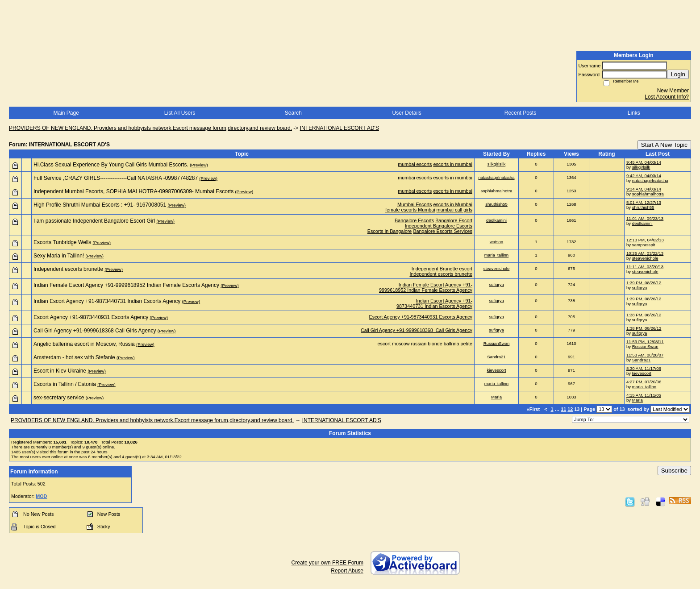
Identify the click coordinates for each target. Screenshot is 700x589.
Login (678, 74)
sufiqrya (496, 284)
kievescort (496, 370)
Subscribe (674, 471)
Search (293, 113)
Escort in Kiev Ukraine (60, 371)
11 (563, 409)
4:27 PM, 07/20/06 (644, 382)
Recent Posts (520, 113)
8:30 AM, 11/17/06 (644, 368)
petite (467, 344)
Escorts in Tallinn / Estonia (65, 384)
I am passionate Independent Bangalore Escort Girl (94, 221)
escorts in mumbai (453, 164)
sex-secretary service (59, 398)
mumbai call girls (454, 210)
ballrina (452, 344)
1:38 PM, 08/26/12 (644, 315)
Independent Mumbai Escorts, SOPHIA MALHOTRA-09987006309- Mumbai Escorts (133, 191)
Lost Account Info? (667, 97)
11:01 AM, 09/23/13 (645, 218)
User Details (406, 113)
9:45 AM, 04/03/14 (644, 162)
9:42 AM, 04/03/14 (644, 176)
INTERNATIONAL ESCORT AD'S (340, 128)
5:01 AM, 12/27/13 (644, 202)
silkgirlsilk (497, 164)
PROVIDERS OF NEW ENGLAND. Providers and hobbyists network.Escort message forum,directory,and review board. (150, 128)
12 (570, 409)
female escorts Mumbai (410, 210)
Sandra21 (496, 357)
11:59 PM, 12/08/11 (645, 342)
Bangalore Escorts (414, 220)
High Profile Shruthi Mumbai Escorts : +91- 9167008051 (100, 205)
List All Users (180, 113)
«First (534, 409)
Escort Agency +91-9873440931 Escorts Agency (91, 317)
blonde (435, 344)
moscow (401, 344)
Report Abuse (347, 571)
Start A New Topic (664, 145)
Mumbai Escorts (415, 204)
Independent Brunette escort (442, 269)
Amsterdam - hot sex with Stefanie (74, 357)
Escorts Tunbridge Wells (62, 242)
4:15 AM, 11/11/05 (644, 395)
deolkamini (496, 220)
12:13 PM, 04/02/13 (645, 240)
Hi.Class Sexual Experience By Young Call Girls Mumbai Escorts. (111, 165)
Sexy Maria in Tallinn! (59, 256)
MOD (41, 496)
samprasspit (644, 245)
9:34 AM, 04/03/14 (644, 189)
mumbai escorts (415, 164)
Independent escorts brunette (68, 269)
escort (384, 344)
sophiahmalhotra (497, 191)
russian (419, 344)
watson (496, 242)
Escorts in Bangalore (390, 231)
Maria (496, 397)
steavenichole (645, 258)
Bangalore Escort (454, 220)
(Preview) (199, 165)
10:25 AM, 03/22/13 (645, 253)
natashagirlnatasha (496, 177)
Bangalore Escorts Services (443, 231)
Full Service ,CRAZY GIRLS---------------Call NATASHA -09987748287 (116, 178)
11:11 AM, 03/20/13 (645, 267)
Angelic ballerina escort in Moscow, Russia (84, 344)
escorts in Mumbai (453, 204)
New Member (673, 91)
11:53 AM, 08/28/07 (645, 355)
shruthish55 (496, 204)
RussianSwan (497, 343)
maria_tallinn (496, 255)
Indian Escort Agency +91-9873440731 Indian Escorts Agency (107, 301)
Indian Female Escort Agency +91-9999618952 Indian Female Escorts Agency (126, 285)
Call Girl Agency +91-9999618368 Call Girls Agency (95, 331)
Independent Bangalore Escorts (439, 226)
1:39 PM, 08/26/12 (644, 283)
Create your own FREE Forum (327, 563)
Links (634, 113)
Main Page (66, 113)
